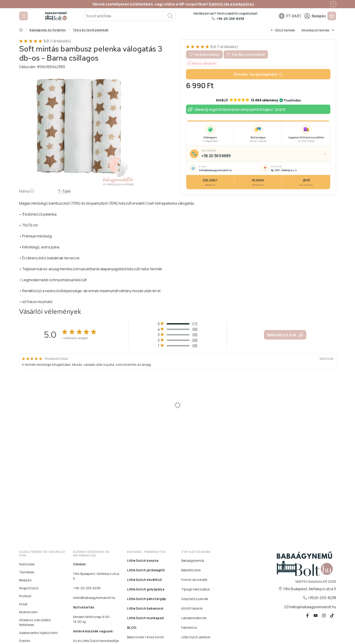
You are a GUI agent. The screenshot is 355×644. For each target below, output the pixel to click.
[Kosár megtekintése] (332, 16)
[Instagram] (324, 616)
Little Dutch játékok (196, 637)
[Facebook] (307, 616)
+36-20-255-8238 (230, 19)
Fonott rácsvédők (194, 580)
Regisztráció (29, 588)
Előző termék (283, 30)
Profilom (25, 596)
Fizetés (25, 641)
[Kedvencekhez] (204, 54)
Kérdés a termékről (246, 54)
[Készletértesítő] (258, 74)
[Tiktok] (332, 616)
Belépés (25, 580)
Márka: (27, 191)
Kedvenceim (28, 612)
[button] (258, 100)
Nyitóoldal (27, 564)
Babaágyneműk (193, 560)
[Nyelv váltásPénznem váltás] (290, 16)
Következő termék (318, 30)
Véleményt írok (285, 335)
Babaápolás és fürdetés (47, 30)
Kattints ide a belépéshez (231, 4)
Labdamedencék (194, 618)
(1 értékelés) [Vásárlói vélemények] (60, 41)
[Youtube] (316, 616)
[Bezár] (333, 4)
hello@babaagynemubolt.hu (94, 598)
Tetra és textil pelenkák (90, 30)
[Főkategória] (21, 30)
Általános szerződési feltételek (35, 622)
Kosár (23, 604)
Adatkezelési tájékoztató (38, 633)
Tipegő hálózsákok (196, 589)
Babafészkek (191, 570)
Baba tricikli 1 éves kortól (145, 637)
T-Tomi (64, 191)
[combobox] (130, 16)
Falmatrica (189, 627)
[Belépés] (315, 16)
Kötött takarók (192, 608)
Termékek (27, 572)
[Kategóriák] (23, 16)
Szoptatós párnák (195, 599)
